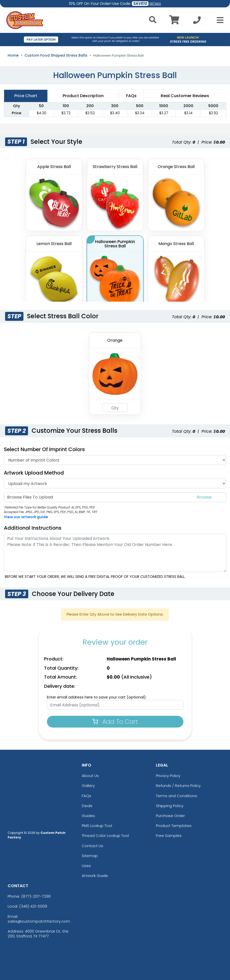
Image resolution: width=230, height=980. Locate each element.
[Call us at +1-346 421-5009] (197, 22)
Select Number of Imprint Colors (44, 449)
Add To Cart (115, 722)
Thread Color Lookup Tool (105, 836)
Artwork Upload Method (34, 473)
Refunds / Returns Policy (178, 786)
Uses (86, 866)
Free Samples (169, 836)
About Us (90, 776)
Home (13, 55)
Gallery (88, 786)
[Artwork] (115, 483)
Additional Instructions (33, 528)
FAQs (86, 796)
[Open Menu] (219, 20)
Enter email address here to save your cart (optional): (97, 697)
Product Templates (174, 826)
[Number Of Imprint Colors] (115, 460)
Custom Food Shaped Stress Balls (56, 55)
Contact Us (92, 846)
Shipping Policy (170, 806)
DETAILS (155, 4)
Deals (87, 806)
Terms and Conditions (177, 796)
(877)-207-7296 (36, 896)
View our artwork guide (26, 517)
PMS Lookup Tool (97, 826)
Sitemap (90, 856)
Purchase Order (170, 816)
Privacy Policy (168, 776)
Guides (88, 816)
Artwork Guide (95, 876)
